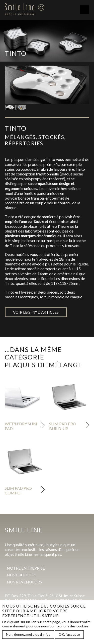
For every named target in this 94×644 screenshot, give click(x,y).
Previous (13, 87)
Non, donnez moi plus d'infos (28, 636)
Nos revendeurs (24, 582)
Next (81, 87)
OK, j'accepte (69, 636)
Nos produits (22, 575)
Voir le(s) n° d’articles (36, 312)
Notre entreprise (26, 568)
